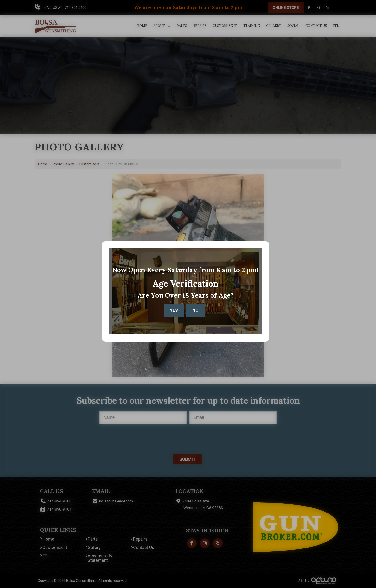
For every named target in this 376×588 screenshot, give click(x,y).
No (195, 310)
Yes (174, 310)
